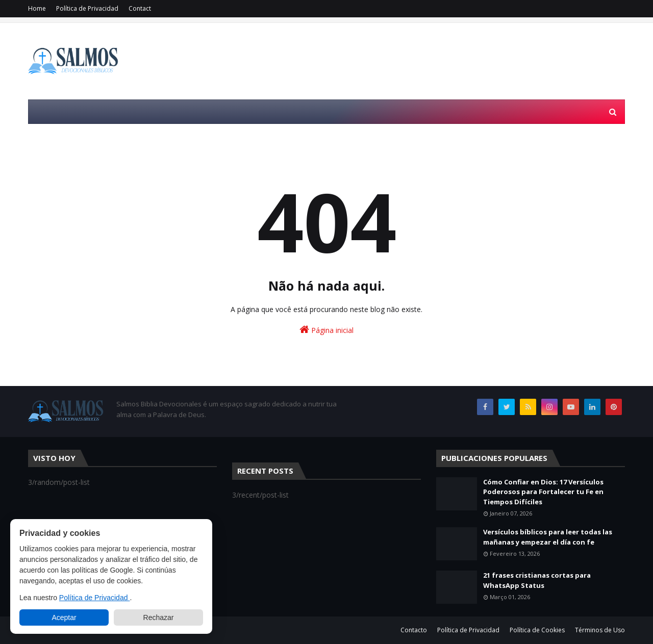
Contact (140, 8)
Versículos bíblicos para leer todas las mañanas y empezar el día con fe (548, 537)
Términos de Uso (600, 630)
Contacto (414, 630)
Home (37, 8)
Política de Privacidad (87, 8)
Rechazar (159, 617)
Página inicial (326, 330)
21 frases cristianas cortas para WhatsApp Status (537, 580)
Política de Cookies (537, 630)
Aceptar (64, 617)
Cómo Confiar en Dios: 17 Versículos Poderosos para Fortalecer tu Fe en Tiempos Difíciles (543, 492)
